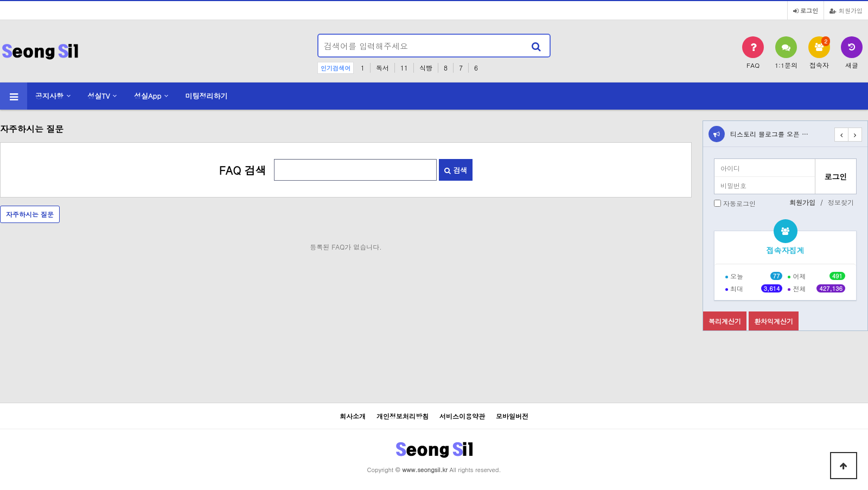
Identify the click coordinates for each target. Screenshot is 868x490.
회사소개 (353, 416)
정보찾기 (841, 202)
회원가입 (846, 10)
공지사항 (49, 96)
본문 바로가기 (0, 0)
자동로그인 (739, 203)
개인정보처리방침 (403, 416)
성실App (148, 96)
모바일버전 (512, 416)
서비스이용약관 (462, 416)
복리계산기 (725, 321)
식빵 (426, 68)
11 (404, 68)
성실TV (98, 96)
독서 (382, 68)
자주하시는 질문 (30, 214)
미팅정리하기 (207, 96)
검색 (456, 170)
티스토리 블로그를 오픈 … (769, 134)
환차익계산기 (774, 321)
